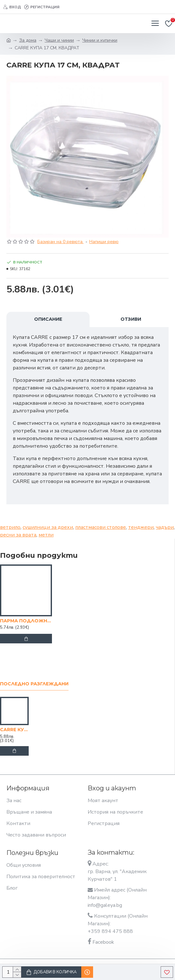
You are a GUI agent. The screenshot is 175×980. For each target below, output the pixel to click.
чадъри (165, 527)
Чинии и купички (100, 40)
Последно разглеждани (34, 684)
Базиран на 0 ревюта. (60, 242)
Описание (48, 319)
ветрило (10, 527)
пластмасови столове (101, 527)
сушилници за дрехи (48, 527)
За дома (28, 40)
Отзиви (131, 319)
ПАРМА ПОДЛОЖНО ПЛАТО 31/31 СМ (26, 621)
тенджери (141, 527)
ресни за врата (18, 535)
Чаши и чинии (59, 40)
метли (46, 535)
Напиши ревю (104, 242)
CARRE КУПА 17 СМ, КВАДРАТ (14, 730)
